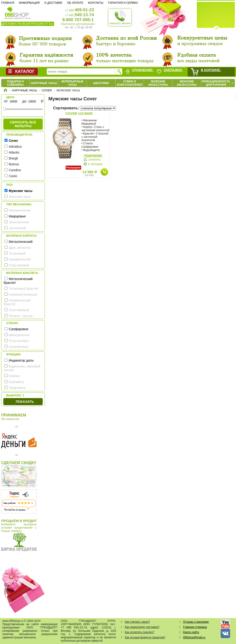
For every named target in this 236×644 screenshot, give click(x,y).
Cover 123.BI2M (79, 114)
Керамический (20, 259)
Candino (15, 170)
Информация (29, 3)
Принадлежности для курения (216, 83)
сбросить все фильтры (23, 124)
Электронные (19, 222)
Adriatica (15, 147)
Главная (8, 3)
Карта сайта (191, 632)
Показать (25, 402)
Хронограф (17, 228)
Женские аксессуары (187, 83)
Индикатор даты (21, 360)
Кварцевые (17, 216)
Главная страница (195, 627)
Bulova (14, 164)
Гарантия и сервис (123, 3)
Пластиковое (19, 341)
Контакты (96, 3)
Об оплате (75, 3)
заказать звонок (120, 17)
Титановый (17, 253)
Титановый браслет (24, 289)
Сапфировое (19, 329)
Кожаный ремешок (23, 294)
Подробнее (93, 156)
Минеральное (19, 335)
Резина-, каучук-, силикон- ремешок (19, 318)
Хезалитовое (19, 347)
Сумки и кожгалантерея (130, 83)
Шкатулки (101, 83)
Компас (14, 376)
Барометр (16, 382)
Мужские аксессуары (158, 83)
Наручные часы (44, 83)
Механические (20, 210)
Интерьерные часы (72, 83)
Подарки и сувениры (15, 83)
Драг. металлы (20, 248)
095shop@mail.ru (194, 637)
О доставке (53, 3)
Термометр (17, 388)
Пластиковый (19, 265)
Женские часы (20, 197)
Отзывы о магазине (196, 622)
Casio (13, 176)
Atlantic (14, 152)
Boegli (13, 158)
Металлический (21, 242)
